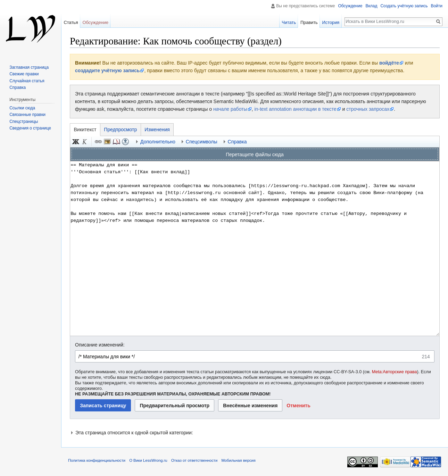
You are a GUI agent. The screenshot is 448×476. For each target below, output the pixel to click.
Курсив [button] (85, 142)
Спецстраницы (24, 122)
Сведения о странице (30, 128)
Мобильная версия (238, 460)
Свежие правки (24, 74)
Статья (71, 22)
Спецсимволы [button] (202, 142)
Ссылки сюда (22, 108)
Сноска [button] (116, 142)
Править (309, 22)
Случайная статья (27, 81)
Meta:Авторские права (395, 372)
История (331, 22)
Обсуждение (350, 6)
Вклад (371, 6)
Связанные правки (27, 115)
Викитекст (85, 130)
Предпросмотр (120, 130)
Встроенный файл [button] (107, 142)
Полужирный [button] (76, 142)
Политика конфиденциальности (97, 460)
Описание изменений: (100, 345)
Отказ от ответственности (194, 460)
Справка (18, 87)
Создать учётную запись (404, 6)
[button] (298, 405)
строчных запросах (368, 109)
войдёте (389, 63)
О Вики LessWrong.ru (148, 460)
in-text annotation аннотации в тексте (295, 109)
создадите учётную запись (107, 70)
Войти (437, 6)
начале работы (230, 109)
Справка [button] (237, 142)
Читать (289, 22)
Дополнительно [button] (158, 142)
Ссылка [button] (98, 142)
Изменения (157, 130)
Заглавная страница (29, 67)
